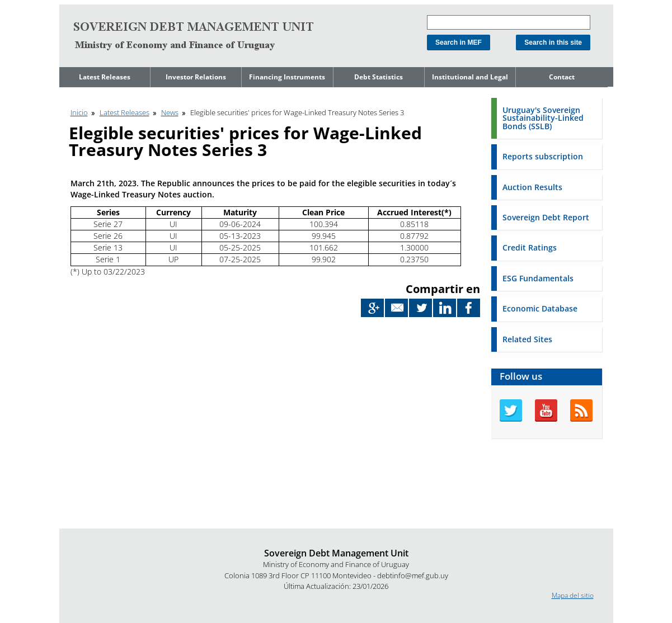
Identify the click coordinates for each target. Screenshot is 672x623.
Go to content (80, 5)
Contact (562, 77)
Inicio (79, 112)
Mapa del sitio (573, 595)
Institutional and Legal (470, 77)
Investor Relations (196, 77)
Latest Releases (105, 77)
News (170, 112)
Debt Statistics (379, 77)
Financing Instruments (287, 77)
